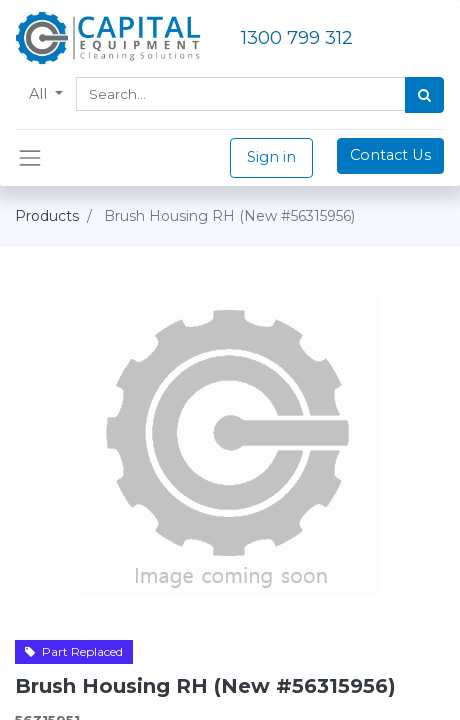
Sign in (271, 157)
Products (47, 216)
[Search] (424, 95)
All (40, 94)
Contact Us (390, 155)
